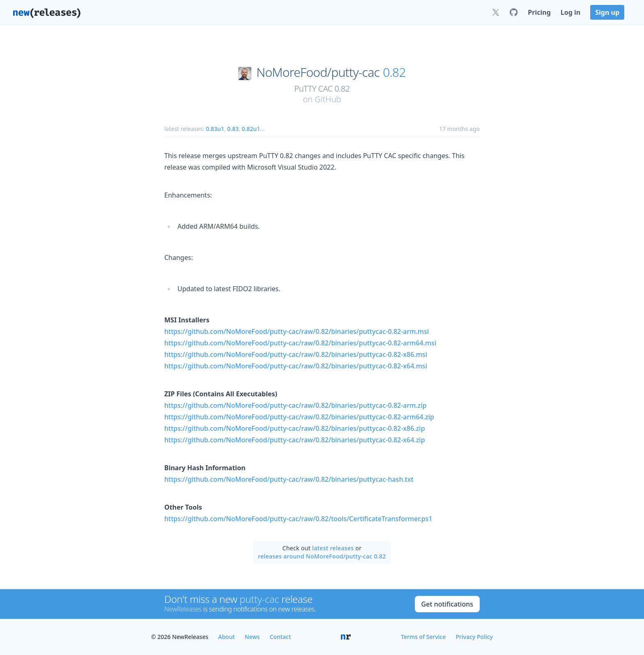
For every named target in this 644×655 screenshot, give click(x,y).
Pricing (539, 12)
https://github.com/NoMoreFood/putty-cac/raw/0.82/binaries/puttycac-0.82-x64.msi (296, 366)
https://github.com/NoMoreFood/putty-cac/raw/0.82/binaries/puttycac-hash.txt (289, 479)
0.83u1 (215, 129)
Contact (281, 637)
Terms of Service (423, 637)
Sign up (607, 12)
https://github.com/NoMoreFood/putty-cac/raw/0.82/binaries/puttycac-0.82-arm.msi (297, 331)
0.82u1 (251, 129)
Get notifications (447, 604)
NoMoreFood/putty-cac (318, 72)
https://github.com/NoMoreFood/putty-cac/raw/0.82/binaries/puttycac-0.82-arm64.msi (300, 343)
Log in (570, 12)
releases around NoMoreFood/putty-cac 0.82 (322, 556)
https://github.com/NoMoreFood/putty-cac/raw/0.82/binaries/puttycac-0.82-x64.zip (295, 440)
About (227, 637)
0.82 (394, 72)
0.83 (233, 129)
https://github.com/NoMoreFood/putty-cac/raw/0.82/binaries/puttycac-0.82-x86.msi (296, 354)
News (252, 637)
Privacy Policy (474, 637)
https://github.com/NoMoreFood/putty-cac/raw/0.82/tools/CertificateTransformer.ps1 (298, 519)
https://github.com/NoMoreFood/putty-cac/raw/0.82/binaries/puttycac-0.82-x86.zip (295, 428)
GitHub (328, 99)
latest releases (333, 548)
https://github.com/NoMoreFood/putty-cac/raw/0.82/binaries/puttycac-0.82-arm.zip (296, 405)
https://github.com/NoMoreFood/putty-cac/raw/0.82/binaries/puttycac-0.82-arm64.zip (299, 417)
